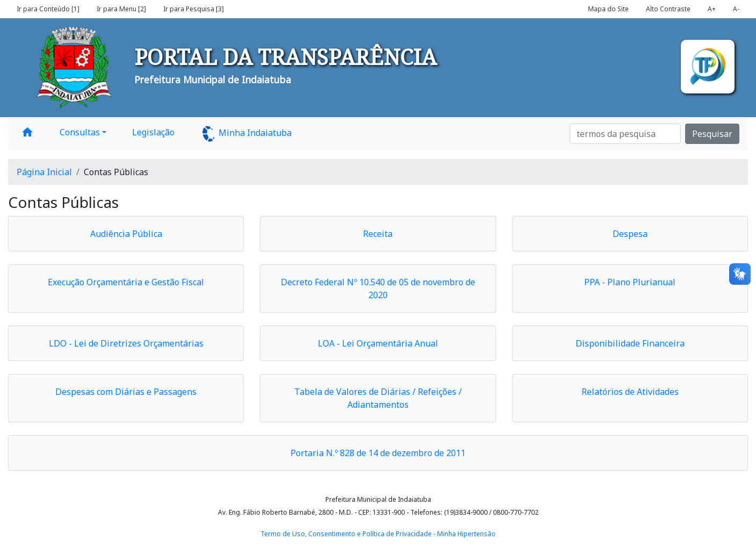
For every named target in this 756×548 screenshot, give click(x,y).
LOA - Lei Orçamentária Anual (378, 343)
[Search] (625, 134)
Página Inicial (44, 172)
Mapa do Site (608, 9)
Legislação (153, 132)
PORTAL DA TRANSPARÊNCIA (285, 57)
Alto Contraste (668, 9)
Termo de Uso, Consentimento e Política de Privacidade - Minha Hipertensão (378, 534)
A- (736, 9)
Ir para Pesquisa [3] (194, 9)
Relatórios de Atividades (630, 392)
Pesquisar (712, 134)
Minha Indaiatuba (246, 134)
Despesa (630, 234)
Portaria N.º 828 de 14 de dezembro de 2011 (378, 453)
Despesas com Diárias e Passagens (126, 392)
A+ (712, 9)
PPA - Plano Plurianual (630, 282)
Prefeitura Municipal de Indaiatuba (213, 80)
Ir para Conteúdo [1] (48, 9)
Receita (378, 234)
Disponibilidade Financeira (630, 343)
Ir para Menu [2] (121, 9)
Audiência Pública (126, 234)
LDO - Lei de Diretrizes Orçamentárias (126, 343)
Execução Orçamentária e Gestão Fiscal (126, 282)
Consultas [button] (80, 132)
